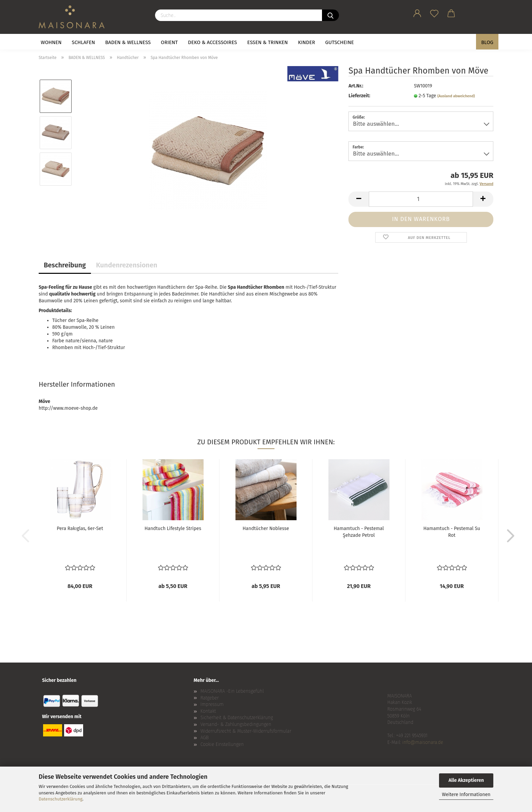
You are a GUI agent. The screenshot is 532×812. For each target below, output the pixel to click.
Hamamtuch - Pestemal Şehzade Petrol (359, 532)
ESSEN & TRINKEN (268, 42)
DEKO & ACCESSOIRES (213, 42)
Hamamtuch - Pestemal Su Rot (452, 532)
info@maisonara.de (423, 742)
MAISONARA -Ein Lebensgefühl (232, 691)
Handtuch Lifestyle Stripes (173, 529)
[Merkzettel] (434, 12)
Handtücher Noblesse (266, 529)
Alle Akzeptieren (466, 780)
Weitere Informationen (466, 795)
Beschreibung (65, 265)
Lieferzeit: (359, 96)
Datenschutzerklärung (61, 799)
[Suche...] (330, 15)
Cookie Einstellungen (222, 744)
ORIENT (169, 42)
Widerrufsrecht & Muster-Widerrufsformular (246, 731)
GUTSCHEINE (340, 42)
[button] (417, 12)
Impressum (212, 704)
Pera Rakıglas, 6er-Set (80, 529)
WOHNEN (51, 42)
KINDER (306, 42)
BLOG (487, 42)
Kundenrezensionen (127, 265)
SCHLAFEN (83, 42)
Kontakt (208, 711)
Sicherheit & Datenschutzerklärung (237, 718)
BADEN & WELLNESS (128, 42)
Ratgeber (210, 698)
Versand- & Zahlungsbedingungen (236, 724)
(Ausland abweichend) (456, 96)
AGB (205, 738)
